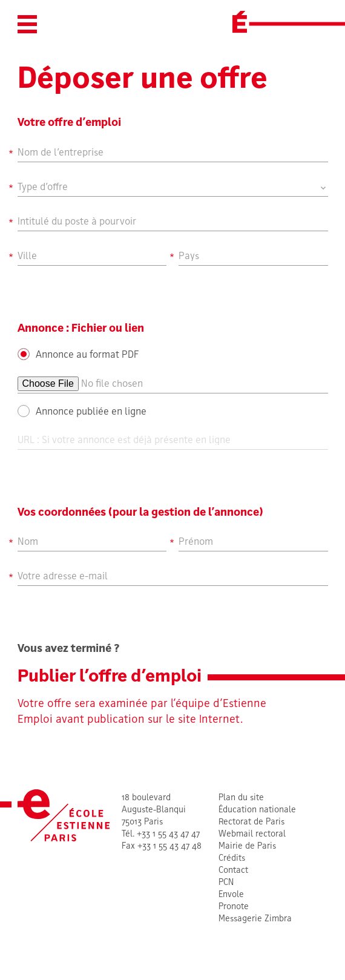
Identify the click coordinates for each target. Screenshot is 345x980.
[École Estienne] (240, 22)
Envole (231, 895)
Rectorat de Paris (251, 822)
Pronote (234, 907)
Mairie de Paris (247, 847)
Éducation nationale (257, 810)
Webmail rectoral (252, 834)
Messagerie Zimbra (255, 919)
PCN (226, 883)
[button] (27, 24)
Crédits (232, 859)
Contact (233, 871)
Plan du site (241, 798)
